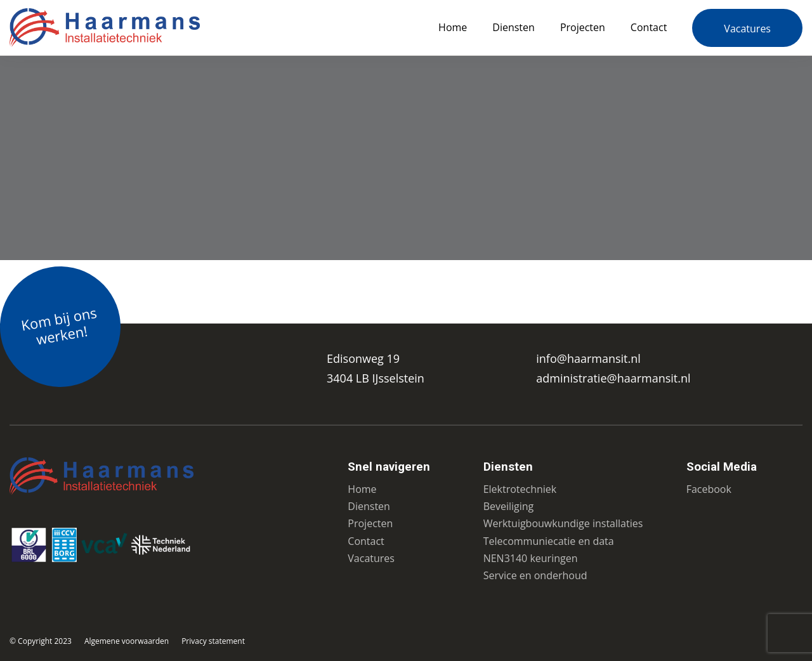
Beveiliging (509, 506)
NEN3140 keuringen (531, 558)
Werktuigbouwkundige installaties (563, 523)
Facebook (709, 489)
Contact (649, 27)
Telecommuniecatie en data (549, 541)
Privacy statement (213, 641)
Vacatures (747, 29)
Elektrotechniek (520, 489)
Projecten (583, 27)
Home (453, 27)
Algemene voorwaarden (127, 641)
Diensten (514, 27)
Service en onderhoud (535, 575)
